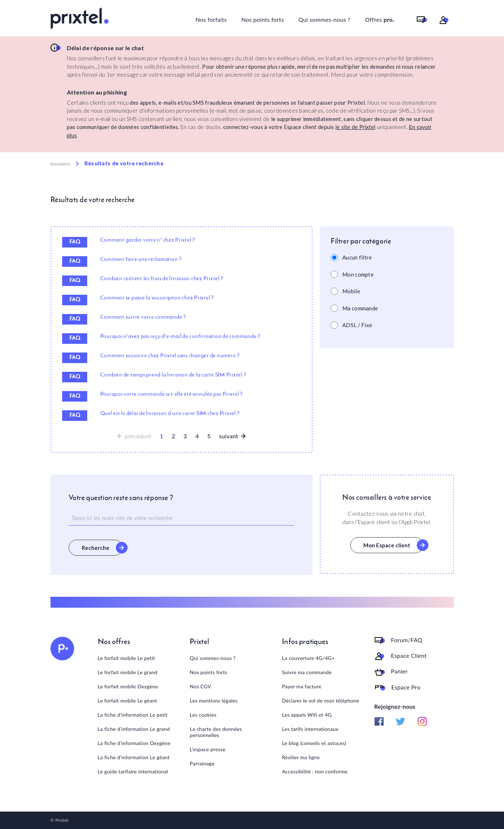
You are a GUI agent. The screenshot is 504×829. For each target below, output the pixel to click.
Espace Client (409, 656)
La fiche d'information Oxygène (134, 743)
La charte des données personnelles (216, 732)
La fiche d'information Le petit (133, 715)
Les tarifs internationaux (310, 729)
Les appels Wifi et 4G (307, 715)
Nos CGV (200, 686)
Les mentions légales (214, 701)
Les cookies (203, 715)
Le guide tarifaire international (133, 771)
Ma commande (360, 308)
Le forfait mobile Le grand (128, 672)
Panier (399, 671)
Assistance (61, 164)
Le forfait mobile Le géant (128, 701)
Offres (380, 18)
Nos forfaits (211, 19)
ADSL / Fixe (357, 325)
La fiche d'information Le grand (134, 729)
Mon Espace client (387, 545)
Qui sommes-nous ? (324, 19)
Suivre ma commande (307, 672)
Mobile (351, 291)
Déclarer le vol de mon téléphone (320, 701)
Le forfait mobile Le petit (126, 658)
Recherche (96, 548)
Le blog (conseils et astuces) (314, 743)
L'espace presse (207, 749)
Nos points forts (263, 19)
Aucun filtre (357, 257)
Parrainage (202, 763)
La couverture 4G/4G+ (308, 658)
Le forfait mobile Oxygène (128, 686)
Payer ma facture (302, 686)
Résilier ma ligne (301, 757)
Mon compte (358, 274)
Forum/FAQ (407, 640)
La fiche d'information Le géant (134, 757)
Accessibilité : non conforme (315, 771)
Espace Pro (406, 687)
